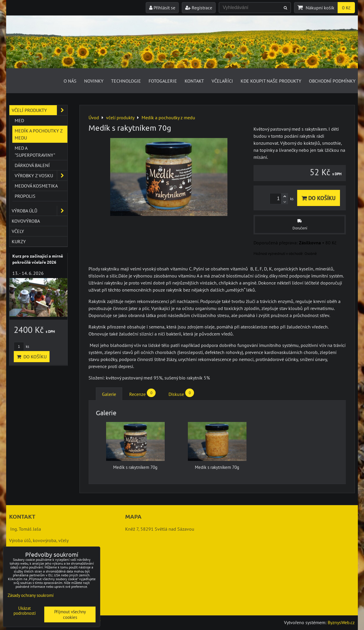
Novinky (94, 81)
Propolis (25, 196)
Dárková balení (32, 165)
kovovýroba (26, 221)
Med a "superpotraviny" (35, 151)
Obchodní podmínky (332, 81)
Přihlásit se (162, 8)
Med (19, 120)
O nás (70, 81)
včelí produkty (40, 110)
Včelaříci (222, 81)
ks (21, 346)
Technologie (126, 81)
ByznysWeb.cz (341, 622)
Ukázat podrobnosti (25, 611)
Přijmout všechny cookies (70, 614)
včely (18, 231)
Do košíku (319, 198)
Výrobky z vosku (41, 176)
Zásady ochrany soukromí (31, 595)
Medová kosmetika (36, 186)
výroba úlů (40, 211)
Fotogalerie (163, 81)
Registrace (199, 8)
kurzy (19, 241)
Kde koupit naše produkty (271, 81)
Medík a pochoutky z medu (39, 134)
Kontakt (194, 81)
